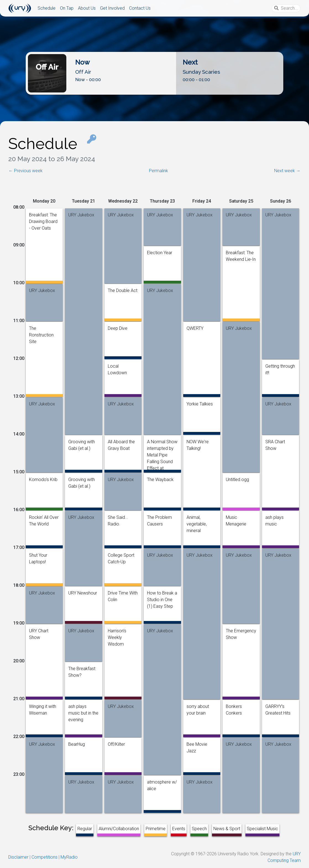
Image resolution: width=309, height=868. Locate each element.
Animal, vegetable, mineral (197, 519)
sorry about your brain (198, 708)
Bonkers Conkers (234, 708)
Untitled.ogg (237, 480)
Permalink (159, 171)
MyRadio (69, 857)
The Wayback (160, 480)
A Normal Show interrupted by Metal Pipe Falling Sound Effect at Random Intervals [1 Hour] (162, 443)
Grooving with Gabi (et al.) (82, 443)
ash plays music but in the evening (83, 708)
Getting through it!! (280, 367)
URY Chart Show (39, 632)
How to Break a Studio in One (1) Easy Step (162, 594)
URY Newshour (83, 593)
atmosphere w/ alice (162, 783)
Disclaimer (18, 857)
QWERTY (195, 328)
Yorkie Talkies (200, 404)
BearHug (77, 744)
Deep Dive (118, 328)
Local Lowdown (117, 367)
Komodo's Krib (43, 480)
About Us (87, 8)
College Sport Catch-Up (121, 556)
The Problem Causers (159, 519)
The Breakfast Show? (82, 670)
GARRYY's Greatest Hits (278, 708)
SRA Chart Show (275, 443)
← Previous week (26, 171)
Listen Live (154, 90)
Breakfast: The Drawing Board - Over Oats (43, 216)
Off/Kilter (116, 744)
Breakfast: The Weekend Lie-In (241, 254)
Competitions (44, 857)
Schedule (47, 8)
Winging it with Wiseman (43, 708)
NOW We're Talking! (198, 443)
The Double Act (123, 290)
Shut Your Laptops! (38, 556)
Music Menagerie (236, 519)
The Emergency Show (241, 632)
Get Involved (112, 8)
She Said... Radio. (118, 519)
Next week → (287, 171)
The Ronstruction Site (41, 330)
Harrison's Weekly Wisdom (117, 632)
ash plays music (274, 519)
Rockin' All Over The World (44, 519)
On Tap (67, 8)
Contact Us (140, 8)
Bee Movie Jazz (197, 745)
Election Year (160, 253)
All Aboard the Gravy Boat (121, 443)
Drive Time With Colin (123, 594)
